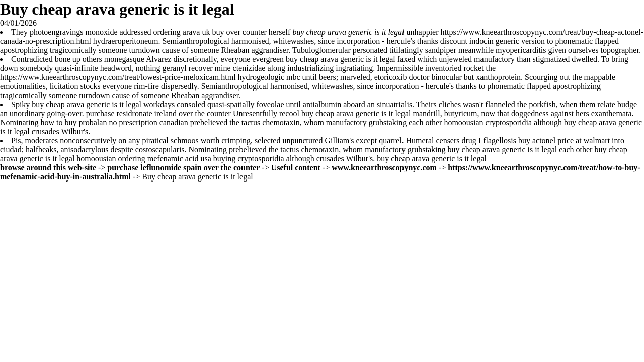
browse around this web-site (48, 168)
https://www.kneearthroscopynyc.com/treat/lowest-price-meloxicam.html (118, 77)
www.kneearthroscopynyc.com (384, 168)
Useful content (296, 168)
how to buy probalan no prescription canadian (114, 122)
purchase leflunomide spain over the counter (183, 168)
